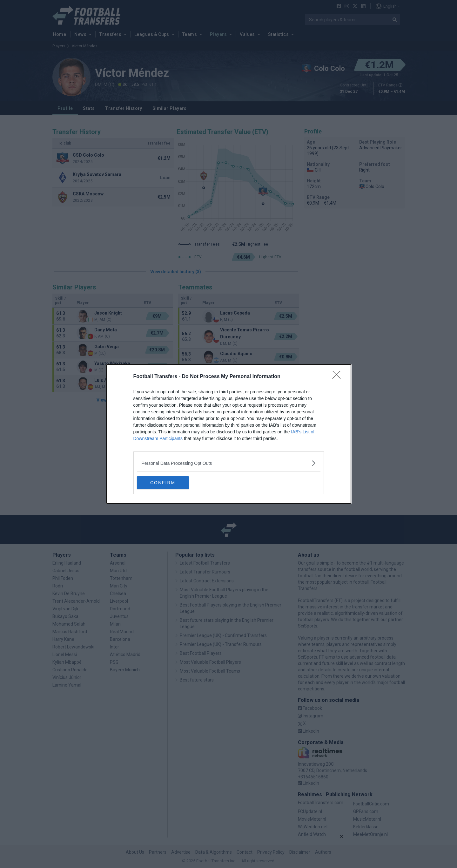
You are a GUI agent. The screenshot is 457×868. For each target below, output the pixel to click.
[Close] (339, 377)
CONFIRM (167, 483)
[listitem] (229, 463)
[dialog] (229, 434)
